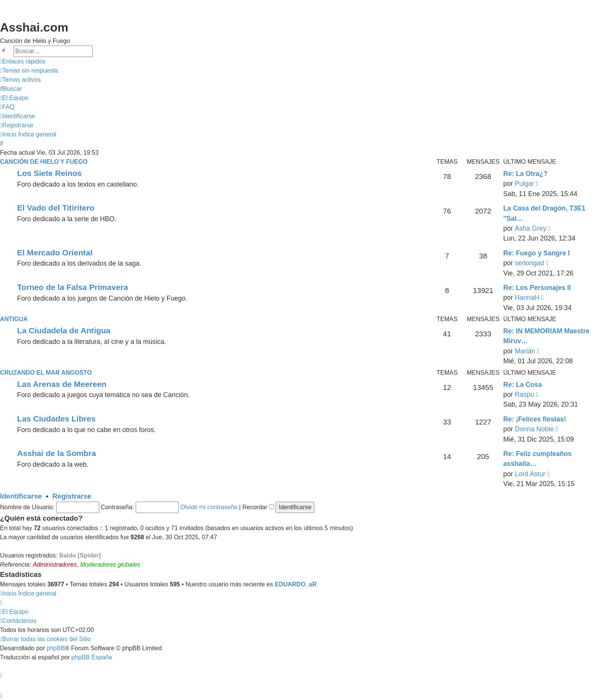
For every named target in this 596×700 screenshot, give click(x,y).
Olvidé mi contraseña (209, 507)
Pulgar (524, 184)
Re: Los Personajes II (537, 288)
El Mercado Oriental (55, 253)
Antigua (14, 319)
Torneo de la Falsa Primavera (73, 287)
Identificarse (21, 496)
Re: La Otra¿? (525, 174)
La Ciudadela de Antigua (64, 330)
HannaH (527, 298)
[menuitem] (29, 71)
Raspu (524, 394)
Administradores (55, 565)
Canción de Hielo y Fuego (44, 162)
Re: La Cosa (523, 385)
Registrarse (72, 496)
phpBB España (92, 657)
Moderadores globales (110, 565)
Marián (525, 351)
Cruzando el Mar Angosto (46, 373)
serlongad (529, 263)
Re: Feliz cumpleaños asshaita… (537, 459)
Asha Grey (530, 228)
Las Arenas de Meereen (62, 384)
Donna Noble (534, 429)
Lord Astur (530, 474)
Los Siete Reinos (49, 173)
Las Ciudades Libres (56, 419)
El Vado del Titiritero (56, 208)
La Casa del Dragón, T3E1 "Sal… (544, 213)
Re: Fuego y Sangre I (537, 253)
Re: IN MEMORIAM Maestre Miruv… (546, 336)
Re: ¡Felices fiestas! (535, 419)
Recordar (258, 507)
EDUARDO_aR (296, 584)
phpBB (56, 648)
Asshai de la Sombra (57, 453)
